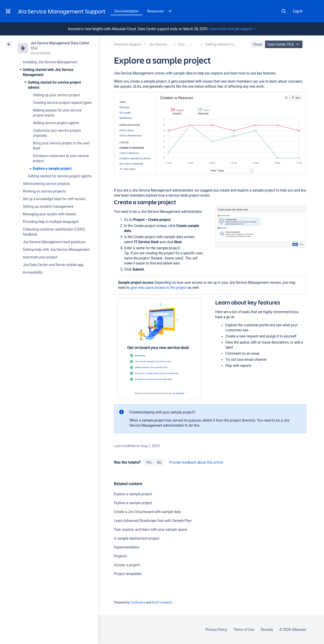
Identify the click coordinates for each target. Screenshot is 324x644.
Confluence (138, 602)
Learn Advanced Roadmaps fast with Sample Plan (153, 521)
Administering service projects (46, 184)
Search (284, 11)
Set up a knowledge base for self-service (54, 199)
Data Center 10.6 (284, 44)
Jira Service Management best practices (54, 242)
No (159, 462)
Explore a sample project (52, 168)
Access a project (127, 565)
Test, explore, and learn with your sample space (151, 529)
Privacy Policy (216, 630)
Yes (149, 462)
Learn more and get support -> (232, 29)
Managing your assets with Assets (49, 214)
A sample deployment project (137, 538)
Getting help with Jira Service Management (56, 250)
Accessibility (33, 272)
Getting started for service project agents (60, 176)
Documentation (126, 11)
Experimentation (127, 547)
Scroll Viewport (162, 602)
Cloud (257, 44)
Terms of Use (244, 630)
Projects (120, 556)
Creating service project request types (62, 103)
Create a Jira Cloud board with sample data (147, 512)
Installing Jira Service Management (50, 62)
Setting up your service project (56, 95)
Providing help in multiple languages (51, 222)
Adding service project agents (56, 123)
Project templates (128, 574)
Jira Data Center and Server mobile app (53, 265)
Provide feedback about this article (196, 462)
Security (267, 630)
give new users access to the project (159, 288)
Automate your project (40, 257)
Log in (298, 11)
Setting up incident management (48, 206)
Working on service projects (44, 191)
